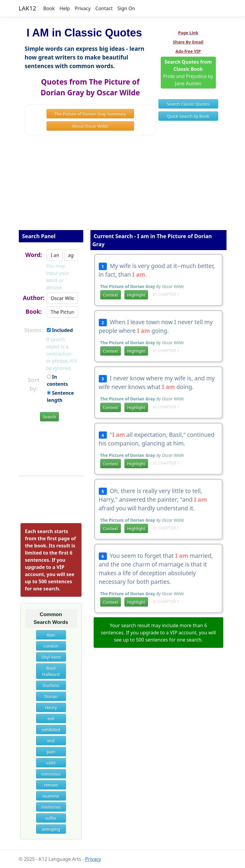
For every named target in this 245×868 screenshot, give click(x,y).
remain (51, 785)
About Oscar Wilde (90, 126)
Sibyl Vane (51, 657)
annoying (51, 829)
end (51, 741)
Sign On (126, 8)
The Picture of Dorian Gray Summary (90, 114)
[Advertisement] (123, 187)
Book (49, 8)
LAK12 (28, 8)
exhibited (51, 730)
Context (111, 295)
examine (51, 796)
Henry (51, 707)
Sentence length (60, 397)
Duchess (51, 685)
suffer (51, 818)
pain (51, 752)
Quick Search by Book (188, 116)
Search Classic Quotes (188, 104)
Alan (51, 635)
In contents (57, 380)
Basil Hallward (51, 671)
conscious (51, 774)
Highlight (136, 295)
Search (49, 417)
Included (60, 330)
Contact (104, 8)
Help (65, 8)
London (51, 646)
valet (51, 763)
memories (51, 807)
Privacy (83, 8)
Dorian (51, 696)
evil (51, 718)
